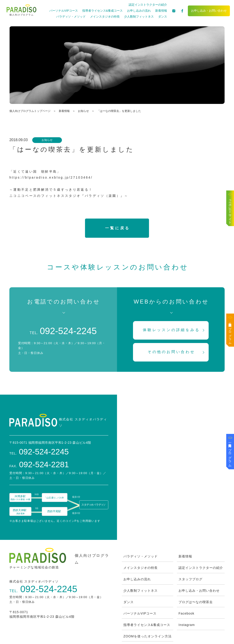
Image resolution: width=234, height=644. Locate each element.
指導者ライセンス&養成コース (102, 11)
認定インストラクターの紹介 (147, 5)
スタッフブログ (190, 557)
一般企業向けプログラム (230, 453)
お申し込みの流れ (139, 11)
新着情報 (161, 11)
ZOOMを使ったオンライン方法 (148, 614)
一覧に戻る (118, 228)
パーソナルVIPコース (63, 11)
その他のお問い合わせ (171, 352)
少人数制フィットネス (139, 17)
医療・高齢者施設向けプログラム (230, 332)
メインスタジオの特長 (105, 17)
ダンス (162, 17)
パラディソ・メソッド (70, 17)
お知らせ (83, 111)
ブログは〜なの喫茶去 (196, 579)
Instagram (187, 602)
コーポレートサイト (230, 210)
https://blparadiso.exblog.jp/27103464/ (51, 177)
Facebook (186, 591)
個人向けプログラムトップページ (30, 111)
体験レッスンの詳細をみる (171, 330)
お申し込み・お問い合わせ (209, 11)
